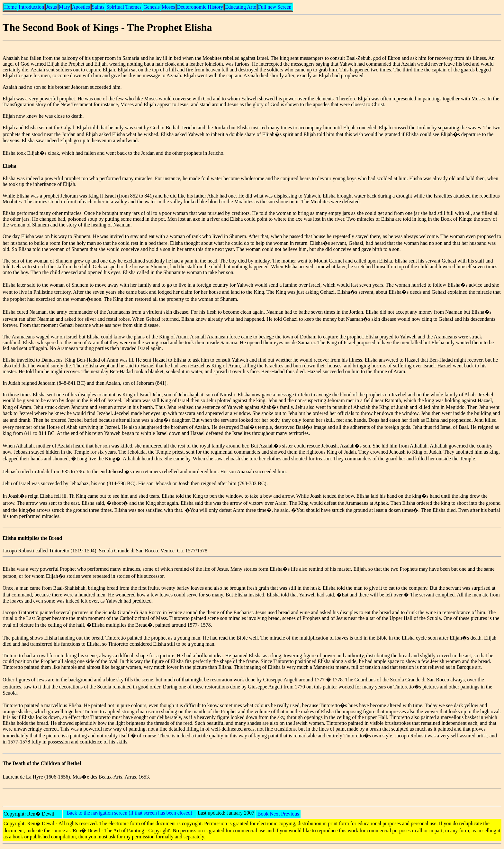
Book (263, 814)
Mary (64, 7)
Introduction (31, 7)
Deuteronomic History (200, 7)
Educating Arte (240, 7)
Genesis (152, 7)
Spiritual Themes (124, 7)
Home (10, 7)
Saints (98, 7)
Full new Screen (275, 7)
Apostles (81, 7)
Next (275, 814)
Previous (290, 814)
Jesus (51, 7)
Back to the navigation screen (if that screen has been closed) (129, 813)
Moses (168, 7)
